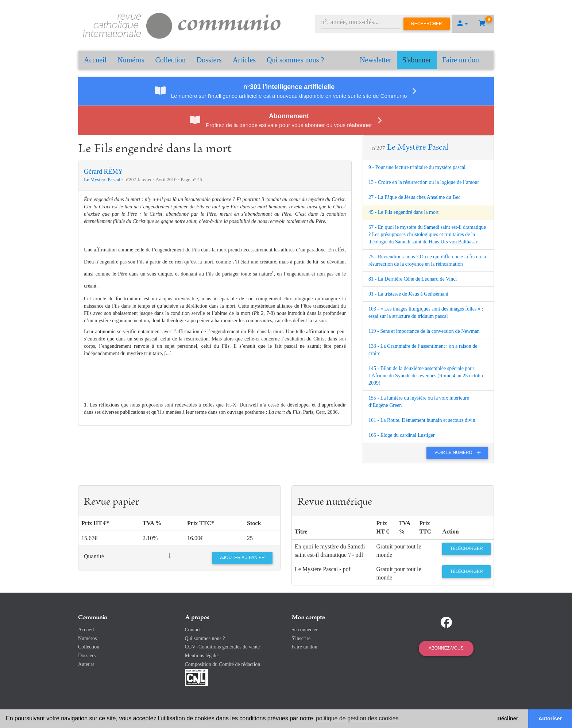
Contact (193, 630)
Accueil (95, 60)
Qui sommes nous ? (295, 60)
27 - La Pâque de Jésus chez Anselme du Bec (414, 197)
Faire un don (461, 60)
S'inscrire (301, 638)
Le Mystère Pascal (103, 179)
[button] (463, 24)
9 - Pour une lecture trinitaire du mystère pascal (417, 167)
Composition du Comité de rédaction (223, 664)
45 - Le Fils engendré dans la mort (403, 212)
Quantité (94, 556)
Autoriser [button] (550, 719)
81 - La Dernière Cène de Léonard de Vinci (413, 279)
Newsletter (376, 60)
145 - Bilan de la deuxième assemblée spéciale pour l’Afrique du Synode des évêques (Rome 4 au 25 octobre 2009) (426, 376)
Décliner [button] (508, 719)
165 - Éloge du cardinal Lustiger (402, 435)
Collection (171, 60)
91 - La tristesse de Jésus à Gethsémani (408, 294)
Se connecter (305, 630)
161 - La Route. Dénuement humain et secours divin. (422, 420)
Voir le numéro (459, 452)
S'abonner (417, 60)
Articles (244, 60)
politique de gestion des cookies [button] (357, 718)
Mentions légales (202, 656)
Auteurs (86, 664)
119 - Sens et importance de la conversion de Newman (424, 331)
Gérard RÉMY (103, 172)
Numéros (131, 60)
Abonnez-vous (446, 648)
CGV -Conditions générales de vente (223, 647)
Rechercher (427, 24)
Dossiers (209, 60)
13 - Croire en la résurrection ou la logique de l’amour (424, 182)
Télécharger (467, 548)
